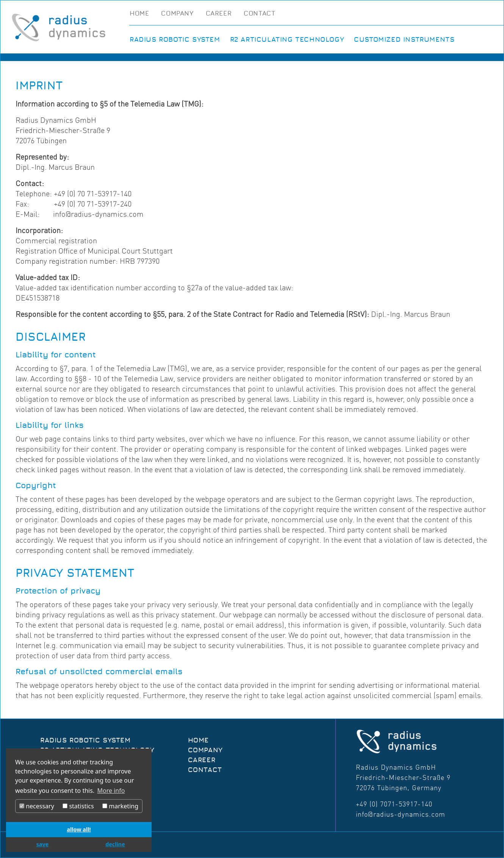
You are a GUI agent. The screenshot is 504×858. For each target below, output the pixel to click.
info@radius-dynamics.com (401, 814)
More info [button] (111, 791)
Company (177, 13)
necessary (37, 806)
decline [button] (115, 844)
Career (219, 13)
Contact (259, 13)
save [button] (43, 844)
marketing (120, 806)
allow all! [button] (79, 829)
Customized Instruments (404, 40)
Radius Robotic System (175, 40)
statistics (78, 806)
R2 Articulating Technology (287, 40)
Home (139, 13)
